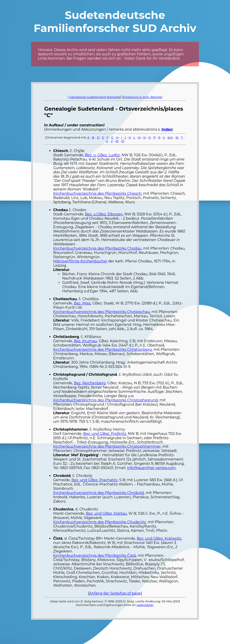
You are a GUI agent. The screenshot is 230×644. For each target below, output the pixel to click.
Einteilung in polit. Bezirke (142, 97)
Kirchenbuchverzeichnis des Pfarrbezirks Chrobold (99, 493)
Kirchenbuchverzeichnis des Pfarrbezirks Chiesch (97, 193)
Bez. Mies (82, 303)
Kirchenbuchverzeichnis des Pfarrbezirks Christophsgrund (105, 400)
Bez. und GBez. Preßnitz (105, 434)
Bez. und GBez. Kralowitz (159, 538)
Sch (170, 137)
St (177, 137)
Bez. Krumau (85, 341)
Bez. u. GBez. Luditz (102, 155)
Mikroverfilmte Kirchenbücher (80, 261)
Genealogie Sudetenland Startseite (95, 97)
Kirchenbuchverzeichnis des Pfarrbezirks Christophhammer (107, 446)
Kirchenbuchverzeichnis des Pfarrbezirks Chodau (97, 248)
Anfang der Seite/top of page (115, 593)
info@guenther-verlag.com (151, 468)
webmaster (145, 605)
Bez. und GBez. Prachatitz (95, 480)
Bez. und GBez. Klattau (106, 513)
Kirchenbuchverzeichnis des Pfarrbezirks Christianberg (102, 350)
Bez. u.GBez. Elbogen (104, 214)
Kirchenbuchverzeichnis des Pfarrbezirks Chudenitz (99, 522)
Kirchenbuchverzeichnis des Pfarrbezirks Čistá (95, 556)
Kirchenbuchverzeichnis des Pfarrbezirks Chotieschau (101, 312)
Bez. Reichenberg (90, 383)
